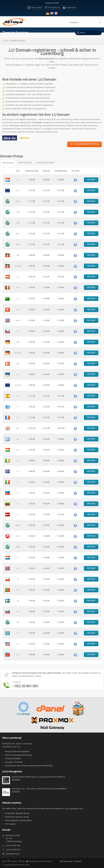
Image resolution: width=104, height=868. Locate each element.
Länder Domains (25, 163)
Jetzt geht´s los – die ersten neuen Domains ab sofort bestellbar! (39, 789)
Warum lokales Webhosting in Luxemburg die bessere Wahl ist (38, 777)
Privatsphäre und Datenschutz (39, 861)
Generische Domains (45, 163)
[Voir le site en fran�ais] (56, 15)
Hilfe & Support (36, 8)
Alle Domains (8, 163)
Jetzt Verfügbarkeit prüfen (84, 144)
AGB (22, 861)
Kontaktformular (13, 854)
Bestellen (91, 180)
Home (6, 41)
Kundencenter (71, 8)
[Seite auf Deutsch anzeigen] (48, 15)
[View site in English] (52, 15)
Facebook (12, 861)
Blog (4, 861)
